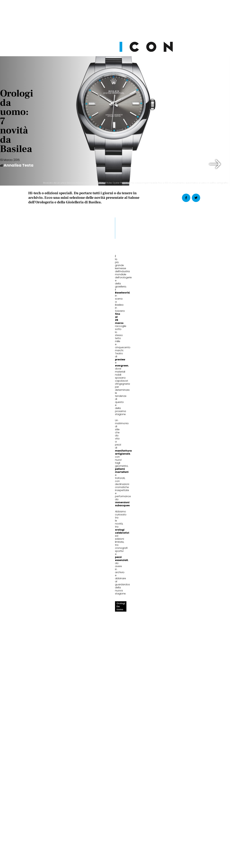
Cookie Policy (106, 859)
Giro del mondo (41, 670)
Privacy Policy (86, 859)
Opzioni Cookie (127, 859)
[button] (215, 164)
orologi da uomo (39, 408)
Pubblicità (146, 859)
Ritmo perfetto (100, 670)
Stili (34, 660)
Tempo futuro (159, 670)
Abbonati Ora (161, 786)
